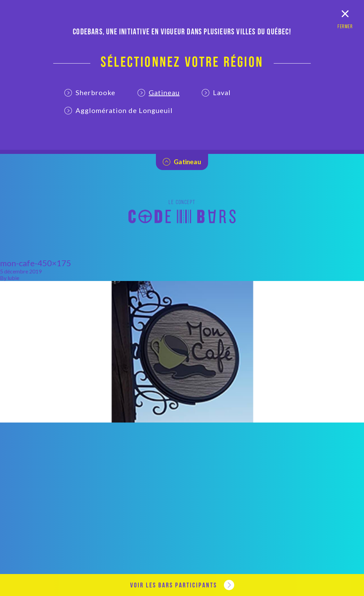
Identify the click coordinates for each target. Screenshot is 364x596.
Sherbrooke (90, 92)
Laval (216, 92)
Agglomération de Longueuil (118, 110)
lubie (13, 278)
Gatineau (158, 92)
